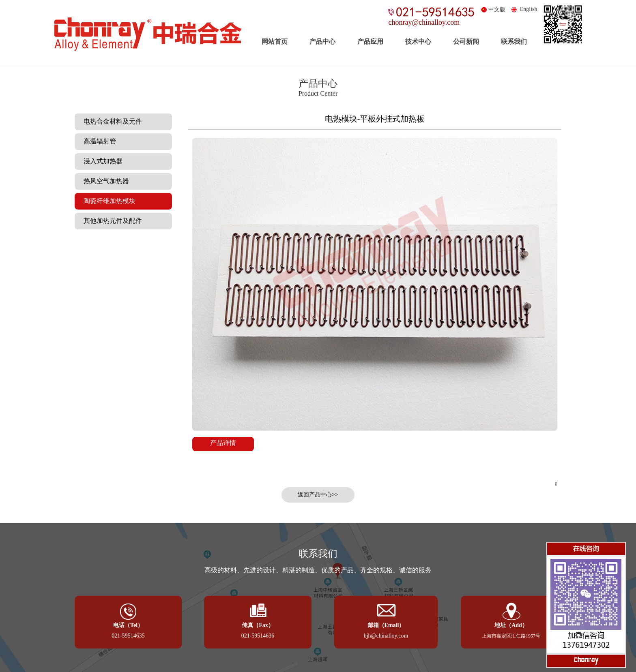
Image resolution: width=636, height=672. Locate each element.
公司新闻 (466, 42)
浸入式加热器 (101, 161)
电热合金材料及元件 (110, 121)
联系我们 (514, 42)
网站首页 (275, 42)
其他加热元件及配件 (110, 221)
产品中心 (322, 42)
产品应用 (370, 42)
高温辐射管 (97, 141)
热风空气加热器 (104, 181)
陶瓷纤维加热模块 (107, 201)
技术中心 (418, 42)
